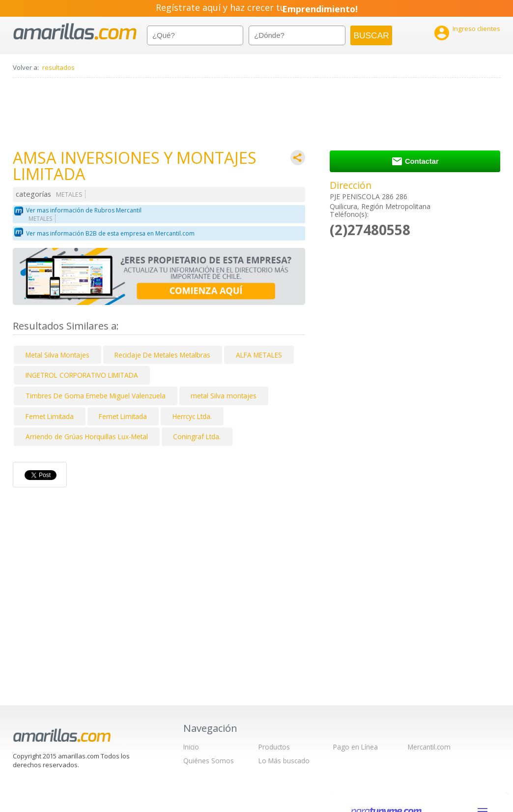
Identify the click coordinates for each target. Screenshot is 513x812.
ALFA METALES (259, 355)
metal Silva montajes (224, 396)
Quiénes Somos (209, 761)
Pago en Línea (356, 747)
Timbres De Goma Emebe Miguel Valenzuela (96, 396)
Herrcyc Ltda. (192, 416)
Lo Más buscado (284, 761)
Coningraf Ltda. (197, 436)
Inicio (191, 747)
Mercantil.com (429, 747)
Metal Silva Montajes (57, 355)
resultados (58, 67)
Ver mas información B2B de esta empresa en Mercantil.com (110, 233)
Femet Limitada (50, 416)
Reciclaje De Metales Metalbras (162, 355)
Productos (274, 747)
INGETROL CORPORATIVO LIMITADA (82, 375)
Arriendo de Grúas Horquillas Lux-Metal (87, 436)
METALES (69, 195)
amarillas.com (75, 32)
